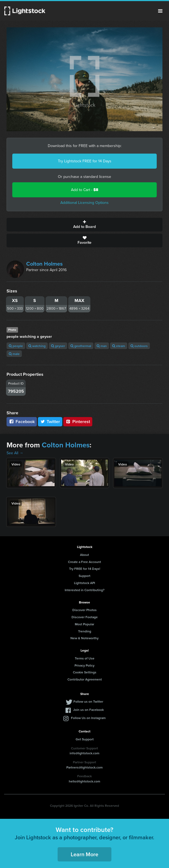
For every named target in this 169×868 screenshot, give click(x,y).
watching (37, 346)
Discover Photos (84, 610)
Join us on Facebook (88, 710)
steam (119, 346)
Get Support (85, 739)
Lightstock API (84, 583)
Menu (160, 11)
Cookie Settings (85, 672)
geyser (58, 346)
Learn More (84, 854)
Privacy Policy (84, 665)
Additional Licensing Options (84, 203)
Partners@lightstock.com (84, 767)
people (16, 346)
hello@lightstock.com (84, 781)
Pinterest (78, 422)
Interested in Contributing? (85, 590)
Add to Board (84, 225)
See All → (15, 453)
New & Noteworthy (84, 638)
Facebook (22, 422)
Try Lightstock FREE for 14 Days (85, 161)
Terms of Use (85, 658)
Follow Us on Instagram (88, 718)
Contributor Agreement (85, 679)
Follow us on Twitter (88, 701)
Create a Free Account (84, 562)
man (102, 346)
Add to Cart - (85, 190)
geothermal (81, 346)
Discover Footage (85, 617)
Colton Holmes (45, 264)
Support (84, 576)
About (84, 555)
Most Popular (84, 624)
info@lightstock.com (84, 753)
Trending (85, 631)
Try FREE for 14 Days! (85, 569)
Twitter (50, 422)
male (14, 354)
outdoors (139, 346)
